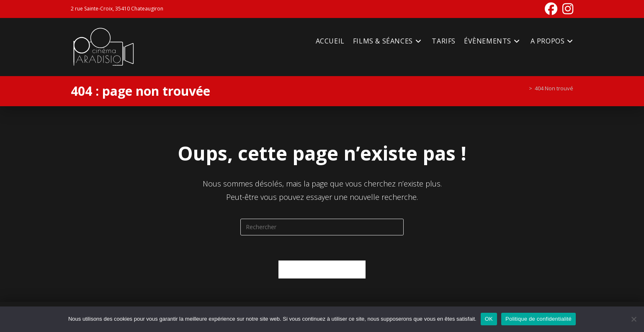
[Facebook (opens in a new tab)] (551, 9)
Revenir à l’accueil (322, 269)
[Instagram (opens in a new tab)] (567, 9)
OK (489, 319)
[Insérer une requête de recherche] (322, 227)
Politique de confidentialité (538, 319)
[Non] (634, 319)
